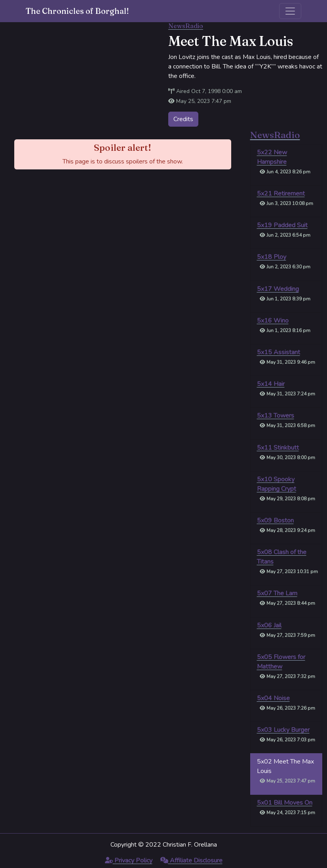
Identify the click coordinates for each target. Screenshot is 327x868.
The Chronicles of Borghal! (77, 11)
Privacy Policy (129, 860)
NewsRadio (186, 26)
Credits (183, 119)
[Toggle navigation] (290, 11)
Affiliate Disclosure (191, 860)
